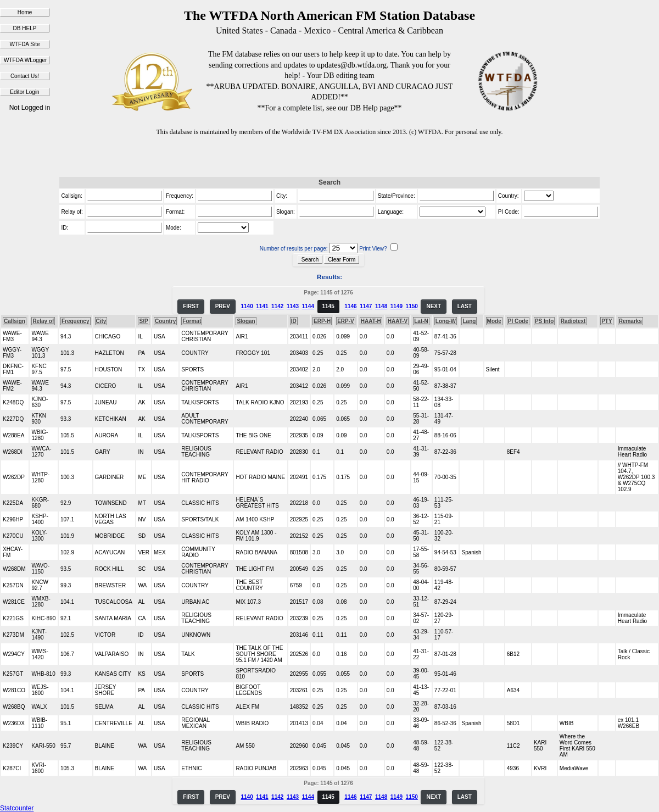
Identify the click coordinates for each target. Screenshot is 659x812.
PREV (223, 306)
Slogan (246, 321)
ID (294, 321)
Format (192, 321)
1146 (350, 306)
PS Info (544, 321)
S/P (143, 321)
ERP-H (322, 321)
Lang (469, 321)
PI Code (518, 321)
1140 (247, 306)
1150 (412, 306)
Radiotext (573, 321)
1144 (308, 306)
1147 (366, 306)
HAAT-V (398, 321)
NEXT (434, 306)
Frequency (76, 321)
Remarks (630, 321)
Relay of (43, 321)
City (101, 321)
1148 (381, 306)
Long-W (446, 321)
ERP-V (346, 321)
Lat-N (421, 321)
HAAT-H (371, 321)
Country (165, 321)
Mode (494, 321)
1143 (293, 306)
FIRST (191, 306)
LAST (465, 306)
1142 (277, 306)
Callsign (15, 321)
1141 (262, 306)
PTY (607, 321)
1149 (396, 306)
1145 (328, 306)
